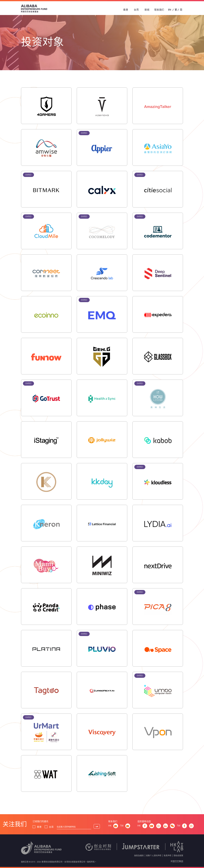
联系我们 (159, 10)
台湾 (136, 10)
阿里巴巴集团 (177, 861)
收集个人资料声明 (154, 855)
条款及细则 (139, 855)
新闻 (147, 10)
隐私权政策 (178, 855)
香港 (126, 10)
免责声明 (167, 855)
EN (170, 10)
